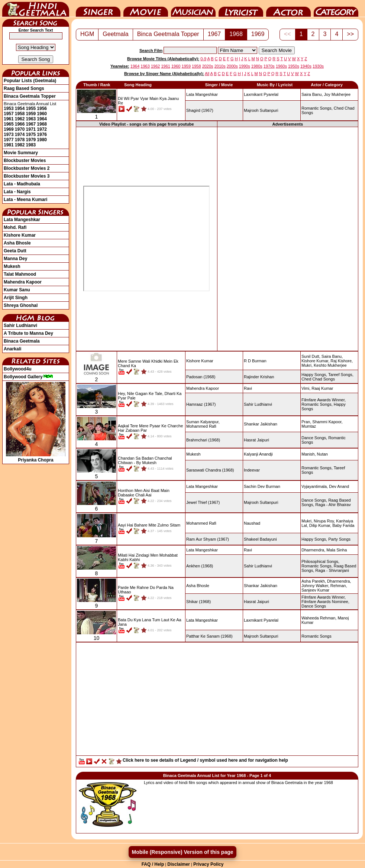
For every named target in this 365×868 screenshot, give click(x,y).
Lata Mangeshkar (22, 220)
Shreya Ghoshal (21, 305)
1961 (9, 119)
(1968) (201, 377)
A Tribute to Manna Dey (28, 333)
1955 (31, 108)
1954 (20, 108)
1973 (9, 135)
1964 (42, 119)
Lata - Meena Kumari (25, 200)
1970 (20, 129)
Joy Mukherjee (337, 94)
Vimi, (306, 388)
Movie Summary (21, 153)
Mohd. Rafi (15, 227)
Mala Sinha (337, 550)
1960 (42, 114)
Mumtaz (309, 426)
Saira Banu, (312, 94)
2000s (232, 66)
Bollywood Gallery (28, 377)
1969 (9, 129)
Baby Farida (343, 525)
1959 (31, 114)
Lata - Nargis (17, 192)
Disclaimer (179, 864)
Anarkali (12, 349)
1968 (42, 124)
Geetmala (115, 34)
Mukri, (307, 365)
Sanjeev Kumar (315, 590)
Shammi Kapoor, (327, 422)
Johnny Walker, (315, 586)
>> (350, 34)
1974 (20, 135)
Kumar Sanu (17, 290)
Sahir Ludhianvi (20, 325)
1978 (20, 140)
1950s (294, 66)
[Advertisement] (288, 239)
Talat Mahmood (20, 274)
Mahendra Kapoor (23, 282)
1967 (31, 124)
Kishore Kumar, (315, 361)
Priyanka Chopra (36, 457)
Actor (288, 9)
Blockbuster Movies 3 (27, 176)
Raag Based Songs (24, 88)
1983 (31, 145)
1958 (20, 114)
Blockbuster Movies (25, 161)
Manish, (309, 454)
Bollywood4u (18, 369)
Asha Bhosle (17, 243)
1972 (42, 129)
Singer (98, 9)
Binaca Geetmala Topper (30, 96)
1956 (42, 108)
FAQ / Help (153, 864)
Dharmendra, (313, 550)
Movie (146, 9)
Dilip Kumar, (320, 525)
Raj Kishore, (342, 361)
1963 (31, 119)
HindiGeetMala (36, 9)
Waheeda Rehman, (319, 618)
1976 (42, 135)
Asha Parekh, (314, 581)
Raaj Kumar (322, 388)
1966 (20, 124)
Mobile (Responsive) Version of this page (182, 852)
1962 (20, 119)
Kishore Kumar (20, 235)
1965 (9, 124)
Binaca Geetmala (22, 341)
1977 (9, 140)
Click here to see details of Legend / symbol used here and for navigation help (205, 760)
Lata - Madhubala (22, 184)
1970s (269, 66)
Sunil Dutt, (311, 356)
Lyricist (241, 9)
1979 (31, 140)
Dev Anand (339, 486)
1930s (318, 66)
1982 (20, 145)
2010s (220, 66)
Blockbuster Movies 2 (27, 168)
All (207, 74)
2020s (208, 66)
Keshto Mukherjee (330, 365)
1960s (281, 66)
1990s (245, 66)
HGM (87, 34)
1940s (306, 66)
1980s (257, 66)
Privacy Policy (208, 864)
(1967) (200, 110)
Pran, (306, 422)
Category (336, 9)
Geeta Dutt (15, 251)
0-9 (203, 59)
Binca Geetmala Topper (168, 34)
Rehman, (339, 586)
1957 (9, 114)
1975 (31, 135)
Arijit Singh (16, 298)
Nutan (322, 454)
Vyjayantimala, (315, 486)
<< (288, 34)
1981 (9, 145)
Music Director (193, 9)
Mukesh (12, 266)
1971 (31, 129)
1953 (9, 108)
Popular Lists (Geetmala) (30, 81)
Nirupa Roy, (324, 521)
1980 (42, 140)
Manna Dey (15, 259)
